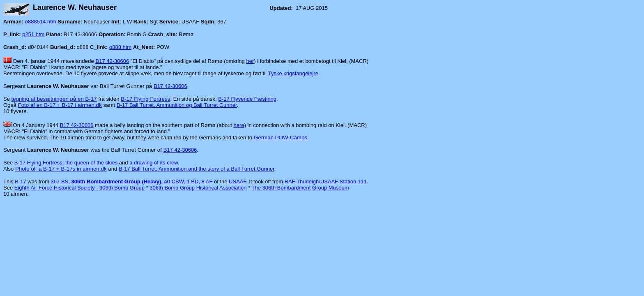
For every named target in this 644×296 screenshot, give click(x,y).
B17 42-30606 (113, 61)
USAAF (237, 182)
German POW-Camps (281, 138)
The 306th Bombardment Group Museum (300, 188)
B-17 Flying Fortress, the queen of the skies (66, 163)
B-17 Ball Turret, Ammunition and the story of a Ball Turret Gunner (197, 169)
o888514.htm (41, 22)
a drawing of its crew (154, 163)
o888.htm (120, 47)
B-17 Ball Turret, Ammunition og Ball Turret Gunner (177, 105)
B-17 (20, 182)
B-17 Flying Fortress (145, 99)
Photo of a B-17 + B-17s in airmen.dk (61, 169)
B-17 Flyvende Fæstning (247, 99)
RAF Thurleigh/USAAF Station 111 (326, 182)
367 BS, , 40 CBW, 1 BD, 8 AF (132, 182)
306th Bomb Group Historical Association (198, 188)
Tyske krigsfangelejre (293, 73)
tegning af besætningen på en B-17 (54, 99)
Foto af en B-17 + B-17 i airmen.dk (60, 105)
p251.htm (33, 34)
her (250, 61)
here (239, 125)
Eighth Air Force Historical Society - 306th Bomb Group (79, 188)
